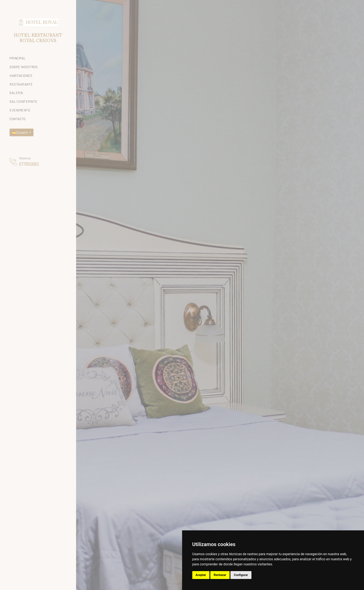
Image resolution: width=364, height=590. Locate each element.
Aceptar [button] (201, 575)
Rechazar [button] (220, 575)
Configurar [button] (241, 575)
